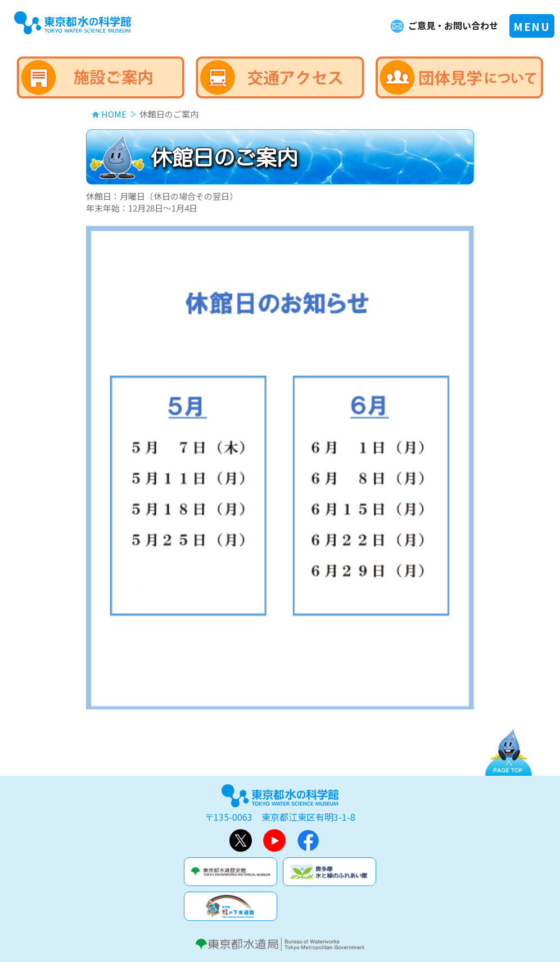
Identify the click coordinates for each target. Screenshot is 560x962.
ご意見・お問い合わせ (453, 25)
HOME (114, 114)
